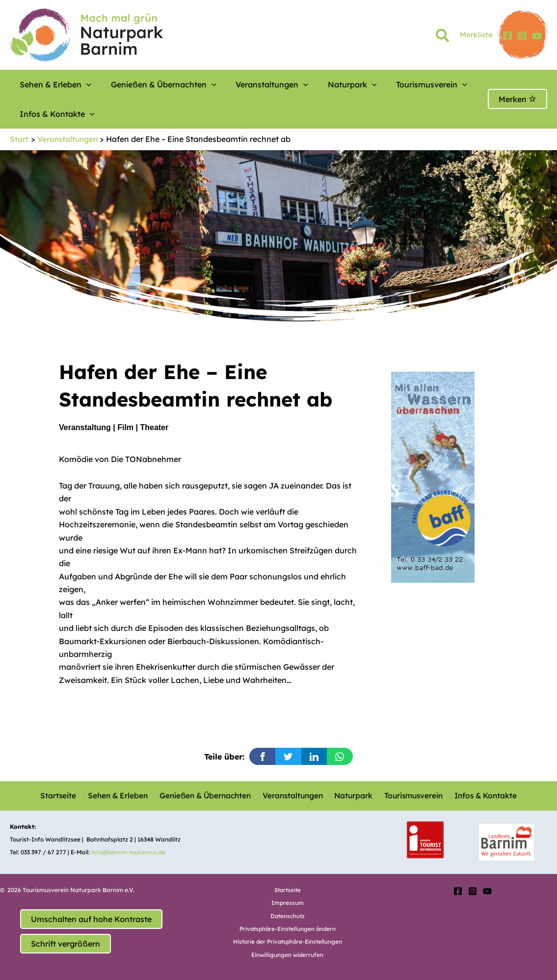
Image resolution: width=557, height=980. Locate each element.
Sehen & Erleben (51, 84)
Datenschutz (287, 915)
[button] (443, 37)
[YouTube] (537, 36)
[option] (460, 477)
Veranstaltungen (242, 84)
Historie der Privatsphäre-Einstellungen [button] (288, 941)
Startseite (62, 795)
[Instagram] (522, 36)
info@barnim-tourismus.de (130, 852)
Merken (517, 99)
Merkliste (476, 35)
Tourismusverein (378, 84)
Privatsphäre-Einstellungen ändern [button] (288, 929)
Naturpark (311, 84)
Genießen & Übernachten (146, 84)
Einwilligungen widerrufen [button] (288, 955)
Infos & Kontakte (52, 114)
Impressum (287, 903)
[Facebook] (507, 36)
